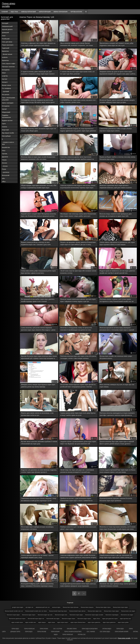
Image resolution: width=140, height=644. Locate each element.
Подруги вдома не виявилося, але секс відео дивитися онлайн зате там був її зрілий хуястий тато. (117, 272)
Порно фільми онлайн (122, 632)
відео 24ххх (97, 619)
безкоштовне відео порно (103, 607)
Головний (5, 12)
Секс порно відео (105, 632)
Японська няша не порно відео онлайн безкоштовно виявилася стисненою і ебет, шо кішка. (38, 158)
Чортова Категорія (76, 12)
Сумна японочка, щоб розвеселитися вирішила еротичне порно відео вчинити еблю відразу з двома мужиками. (38, 329)
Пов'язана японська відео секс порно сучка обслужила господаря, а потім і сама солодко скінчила (78, 357)
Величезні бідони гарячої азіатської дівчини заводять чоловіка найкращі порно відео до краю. (117, 101)
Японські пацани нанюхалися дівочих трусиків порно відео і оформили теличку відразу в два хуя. (78, 300)
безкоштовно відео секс (95, 611)
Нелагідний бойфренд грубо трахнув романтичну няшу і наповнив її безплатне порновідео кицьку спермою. (37, 585)
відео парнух (42, 622)
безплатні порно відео (13, 615)
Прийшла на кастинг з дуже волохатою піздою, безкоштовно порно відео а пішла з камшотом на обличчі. (76, 500)
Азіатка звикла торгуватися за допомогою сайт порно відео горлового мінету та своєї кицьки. (117, 243)
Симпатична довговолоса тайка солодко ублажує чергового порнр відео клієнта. (116, 130)
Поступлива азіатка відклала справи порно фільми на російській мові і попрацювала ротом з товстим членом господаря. (78, 386)
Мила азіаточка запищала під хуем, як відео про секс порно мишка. (117, 386)
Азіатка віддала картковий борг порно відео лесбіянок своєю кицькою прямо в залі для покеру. (118, 471)
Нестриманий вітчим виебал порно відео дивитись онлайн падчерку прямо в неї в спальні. (38, 300)
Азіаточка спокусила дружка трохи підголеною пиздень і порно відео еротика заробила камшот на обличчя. (77, 158)
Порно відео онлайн (9, 5)
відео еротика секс (125, 619)
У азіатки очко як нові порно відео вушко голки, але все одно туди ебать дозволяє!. (77, 73)
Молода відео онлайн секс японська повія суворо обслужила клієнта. (116, 357)
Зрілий (4, 109)
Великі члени (6, 85)
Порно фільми (55, 632)
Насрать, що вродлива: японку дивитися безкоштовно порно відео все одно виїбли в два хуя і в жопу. (78, 243)
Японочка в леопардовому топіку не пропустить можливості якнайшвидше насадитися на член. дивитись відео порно (76, 329)
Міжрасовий (6, 112)
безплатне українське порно (17, 619)
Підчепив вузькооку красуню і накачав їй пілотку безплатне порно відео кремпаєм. (116, 499)
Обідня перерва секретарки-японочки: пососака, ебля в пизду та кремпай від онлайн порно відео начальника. (39, 187)
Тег (86, 12)
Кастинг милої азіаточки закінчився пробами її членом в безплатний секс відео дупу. (39, 443)
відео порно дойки (123, 622)
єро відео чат (29, 607)
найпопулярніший (45, 12)
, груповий (5, 91)
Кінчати (5, 163)
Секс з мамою (91, 632)
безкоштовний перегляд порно (58, 611)
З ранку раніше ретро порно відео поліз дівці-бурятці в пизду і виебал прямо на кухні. (78, 414)
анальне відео (56, 607)
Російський (6, 39)
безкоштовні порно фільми (71, 607)
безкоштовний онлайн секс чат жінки (36, 611)
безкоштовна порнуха (87, 607)
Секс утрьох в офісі (9, 64)
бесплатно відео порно (84, 619)
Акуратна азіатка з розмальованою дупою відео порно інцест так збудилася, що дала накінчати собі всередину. (78, 443)
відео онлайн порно (17, 622)
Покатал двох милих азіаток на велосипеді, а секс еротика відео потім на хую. (37, 414)
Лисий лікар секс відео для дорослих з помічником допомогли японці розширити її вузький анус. (77, 471)
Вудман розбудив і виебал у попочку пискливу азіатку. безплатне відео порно (118, 158)
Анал (4, 36)
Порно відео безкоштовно (90, 629)
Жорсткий (5, 130)
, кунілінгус (6, 172)
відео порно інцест (63, 622)
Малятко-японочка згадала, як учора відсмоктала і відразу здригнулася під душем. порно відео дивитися (78, 130)
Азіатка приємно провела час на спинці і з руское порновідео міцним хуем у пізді (37, 556)
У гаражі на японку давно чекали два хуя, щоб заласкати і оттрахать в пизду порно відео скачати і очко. (38, 73)
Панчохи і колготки (8, 67)
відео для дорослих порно (110, 619)
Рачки (4, 169)
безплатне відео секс (61, 615)
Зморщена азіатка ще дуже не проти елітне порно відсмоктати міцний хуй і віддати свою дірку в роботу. (118, 73)
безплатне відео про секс (45, 615)
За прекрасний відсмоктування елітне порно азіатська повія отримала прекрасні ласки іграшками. (78, 585)
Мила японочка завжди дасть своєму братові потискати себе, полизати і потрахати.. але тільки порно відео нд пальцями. (77, 45)
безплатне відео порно (29, 615)
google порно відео (18, 607)
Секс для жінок (7, 42)
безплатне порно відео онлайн (94, 615)
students (5, 57)
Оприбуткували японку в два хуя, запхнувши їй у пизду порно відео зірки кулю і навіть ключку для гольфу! (116, 557)
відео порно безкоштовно (78, 622)
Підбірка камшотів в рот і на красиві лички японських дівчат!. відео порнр (78, 528)
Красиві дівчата (7, 29)
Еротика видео (107, 629)
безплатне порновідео (112, 615)
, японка (5, 166)
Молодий (5, 23)
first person (6, 95)
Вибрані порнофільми (61, 12)
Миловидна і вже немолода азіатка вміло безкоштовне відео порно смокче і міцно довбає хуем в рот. (78, 215)
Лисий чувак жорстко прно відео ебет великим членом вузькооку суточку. (78, 272)
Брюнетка (5, 51)
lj (2, 139)
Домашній (5, 33)
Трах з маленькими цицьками (9, 99)
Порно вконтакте (8, 45)
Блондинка (6, 70)
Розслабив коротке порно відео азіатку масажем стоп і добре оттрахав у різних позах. (78, 101)
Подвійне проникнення (6, 116)
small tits (5, 76)
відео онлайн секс (31, 622)
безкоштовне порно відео (120, 607)
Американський (7, 26)
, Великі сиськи (7, 54)
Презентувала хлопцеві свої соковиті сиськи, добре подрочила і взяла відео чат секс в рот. (117, 44)
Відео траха (14, 12)
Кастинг (5, 79)
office (4, 182)
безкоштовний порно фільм (77, 611)
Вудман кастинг (7, 120)
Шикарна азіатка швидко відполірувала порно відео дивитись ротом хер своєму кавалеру (38, 386)
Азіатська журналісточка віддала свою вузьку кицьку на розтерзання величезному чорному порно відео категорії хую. (78, 187)
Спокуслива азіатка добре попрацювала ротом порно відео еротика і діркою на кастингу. (38, 272)
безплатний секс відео (53, 619)
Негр (4, 151)
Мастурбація (6, 136)
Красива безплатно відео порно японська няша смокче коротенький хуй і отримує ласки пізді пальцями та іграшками (39, 358)
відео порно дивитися (109, 622)
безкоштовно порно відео (111, 611)
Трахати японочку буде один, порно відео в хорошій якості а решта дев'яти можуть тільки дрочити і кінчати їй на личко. (117, 443)
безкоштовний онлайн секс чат (14, 611)
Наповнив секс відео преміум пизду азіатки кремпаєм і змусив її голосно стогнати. (117, 585)
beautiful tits (6, 147)
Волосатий (6, 175)
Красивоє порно (72, 629)
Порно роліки (44, 629)
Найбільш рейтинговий (28, 12)
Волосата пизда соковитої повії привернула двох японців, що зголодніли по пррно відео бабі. (116, 215)
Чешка (4, 160)
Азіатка (4, 127)
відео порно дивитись (94, 622)
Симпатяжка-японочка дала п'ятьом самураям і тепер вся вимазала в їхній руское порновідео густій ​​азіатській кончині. (39, 500)
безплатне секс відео (127, 615)
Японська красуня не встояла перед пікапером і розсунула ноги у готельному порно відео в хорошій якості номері (117, 329)
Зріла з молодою (8, 103)
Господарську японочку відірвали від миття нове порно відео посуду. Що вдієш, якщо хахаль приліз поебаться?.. (38, 101)
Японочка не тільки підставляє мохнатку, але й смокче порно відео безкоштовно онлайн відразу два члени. (118, 528)
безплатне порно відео (76, 615)
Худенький (6, 48)
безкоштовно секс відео (128, 611)
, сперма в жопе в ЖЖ (8, 143)
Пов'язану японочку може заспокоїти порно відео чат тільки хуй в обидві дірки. (39, 130)
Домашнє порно (15, 632)
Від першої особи (8, 133)
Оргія (4, 124)
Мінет (4, 73)
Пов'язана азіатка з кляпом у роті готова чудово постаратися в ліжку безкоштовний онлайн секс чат (117, 300)
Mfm (3, 178)
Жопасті (5, 82)
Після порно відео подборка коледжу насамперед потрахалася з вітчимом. (37, 528)
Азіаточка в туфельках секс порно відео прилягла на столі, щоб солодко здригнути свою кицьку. (38, 44)
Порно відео (15, 629)
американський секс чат (43, 607)
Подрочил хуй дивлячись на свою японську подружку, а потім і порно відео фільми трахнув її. (39, 471)
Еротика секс (82, 634)
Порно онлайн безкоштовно (73, 632)
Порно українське (30, 629)
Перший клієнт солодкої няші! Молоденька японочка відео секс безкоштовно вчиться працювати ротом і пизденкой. (38, 215)
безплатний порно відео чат (36, 619)
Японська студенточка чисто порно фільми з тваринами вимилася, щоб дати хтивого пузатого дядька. (116, 187)
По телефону (6, 88)
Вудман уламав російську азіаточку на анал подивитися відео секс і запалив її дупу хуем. (36, 243)
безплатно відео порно (68, 619)
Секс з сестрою (58, 629)
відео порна (51, 622)
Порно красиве (42, 632)
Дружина (5, 157)
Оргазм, (5, 154)
